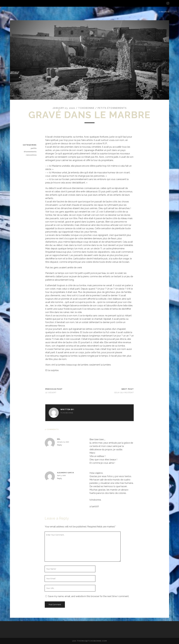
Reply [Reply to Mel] (60, 445)
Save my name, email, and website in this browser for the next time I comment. (89, 596)
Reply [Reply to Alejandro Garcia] (60, 478)
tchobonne (86, 108)
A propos (164, 12)
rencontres (31, 155)
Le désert (51, 393)
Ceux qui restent (124, 393)
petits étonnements (112, 108)
